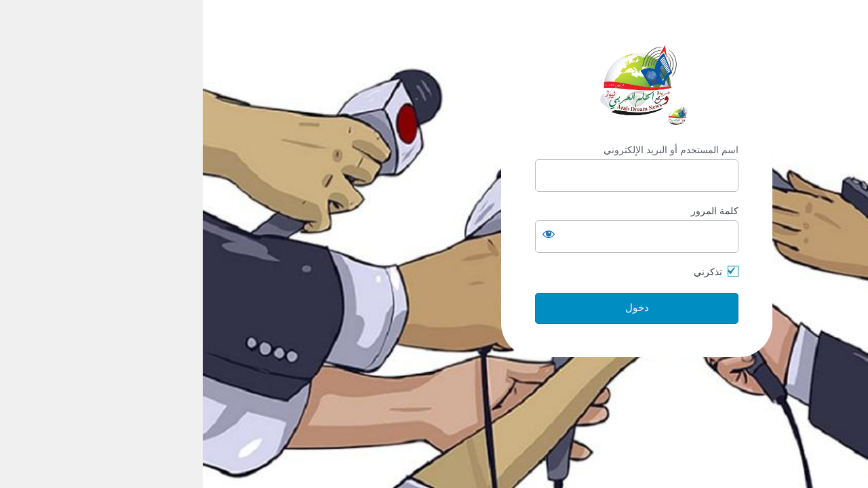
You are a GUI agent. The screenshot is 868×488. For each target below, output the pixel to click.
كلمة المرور (512, 211)
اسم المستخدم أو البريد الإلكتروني (468, 150)
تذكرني (505, 272)
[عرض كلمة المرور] (346, 234)
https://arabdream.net (434, 81)
